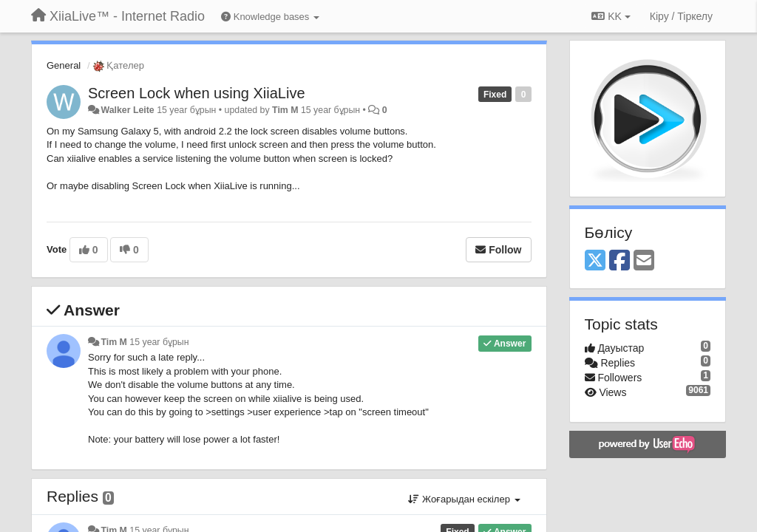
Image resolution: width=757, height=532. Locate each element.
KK (611, 16)
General (64, 65)
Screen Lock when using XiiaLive (197, 93)
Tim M (285, 110)
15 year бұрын (159, 342)
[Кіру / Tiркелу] (681, 16)
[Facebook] (619, 261)
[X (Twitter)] (595, 261)
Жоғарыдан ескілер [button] (464, 499)
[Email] (644, 261)
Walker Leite (127, 110)
